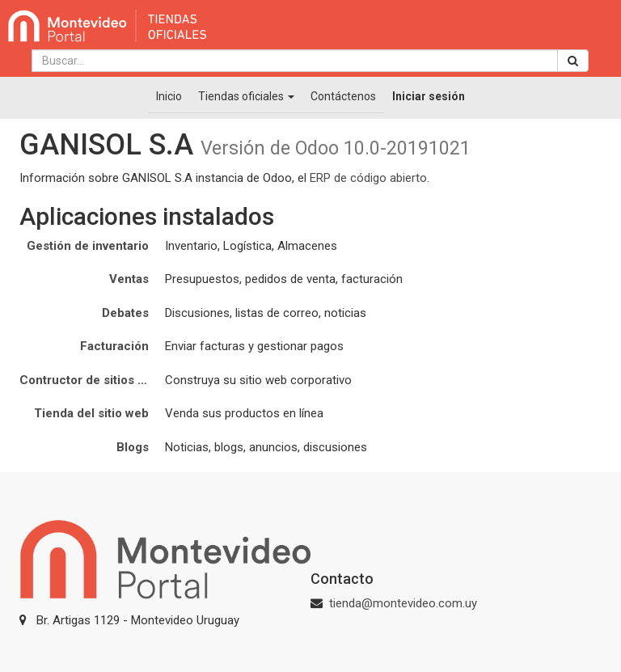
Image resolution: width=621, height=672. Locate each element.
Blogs (133, 447)
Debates (125, 313)
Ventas (129, 279)
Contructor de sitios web (90, 380)
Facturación (114, 346)
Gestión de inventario (88, 246)
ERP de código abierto (368, 178)
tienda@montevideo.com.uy (403, 603)
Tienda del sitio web (91, 413)
